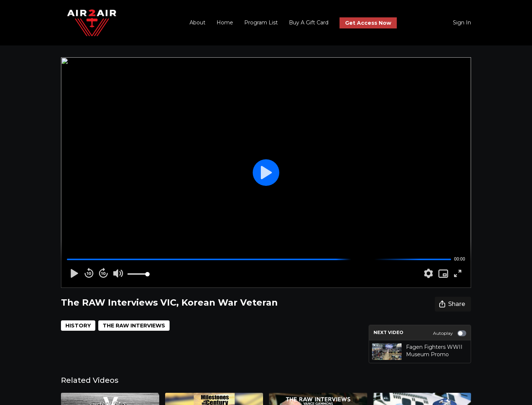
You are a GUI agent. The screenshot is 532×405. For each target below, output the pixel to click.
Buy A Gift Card (309, 23)
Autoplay (450, 333)
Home (225, 23)
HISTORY (78, 326)
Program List (261, 23)
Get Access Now (368, 23)
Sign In (462, 23)
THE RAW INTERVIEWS (134, 326)
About (197, 23)
